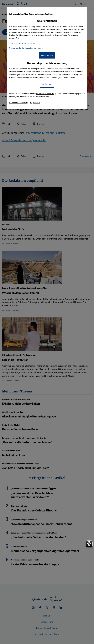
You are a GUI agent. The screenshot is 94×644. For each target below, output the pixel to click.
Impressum (35, 102)
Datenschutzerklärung (69, 74)
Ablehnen (47, 84)
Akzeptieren (47, 55)
